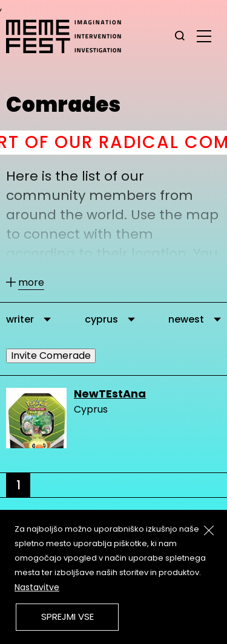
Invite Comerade (51, 356)
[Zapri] (209, 530)
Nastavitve (37, 587)
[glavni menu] (204, 36)
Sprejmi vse (67, 617)
